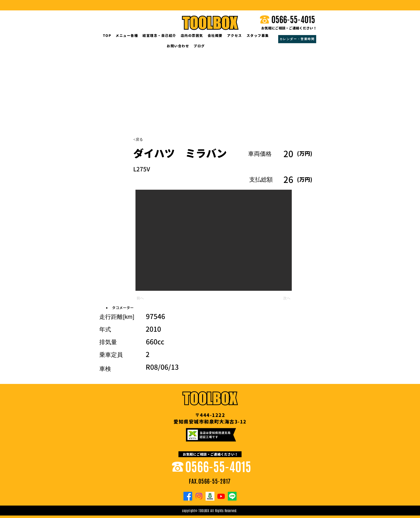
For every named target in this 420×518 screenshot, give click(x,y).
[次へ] (279, 298)
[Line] (232, 496)
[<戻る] (148, 140)
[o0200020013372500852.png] (210, 496)
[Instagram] (199, 496)
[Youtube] (221, 496)
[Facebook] (188, 496)
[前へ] (152, 298)
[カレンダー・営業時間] (297, 39)
